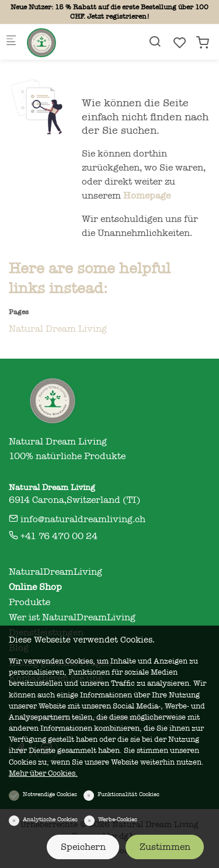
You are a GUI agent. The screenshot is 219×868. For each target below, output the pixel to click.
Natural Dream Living (58, 329)
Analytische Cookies (50, 820)
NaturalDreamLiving (55, 572)
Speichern (83, 847)
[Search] (155, 42)
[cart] (203, 43)
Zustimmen (165, 847)
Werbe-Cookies (118, 820)
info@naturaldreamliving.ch (77, 519)
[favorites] (180, 43)
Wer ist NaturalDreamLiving (72, 617)
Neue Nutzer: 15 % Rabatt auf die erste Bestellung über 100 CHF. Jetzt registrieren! (109, 12)
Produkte (29, 602)
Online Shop (35, 587)
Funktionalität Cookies (128, 794)
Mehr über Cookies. (43, 773)
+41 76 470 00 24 (53, 536)
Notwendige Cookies (50, 794)
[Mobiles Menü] (11, 42)
